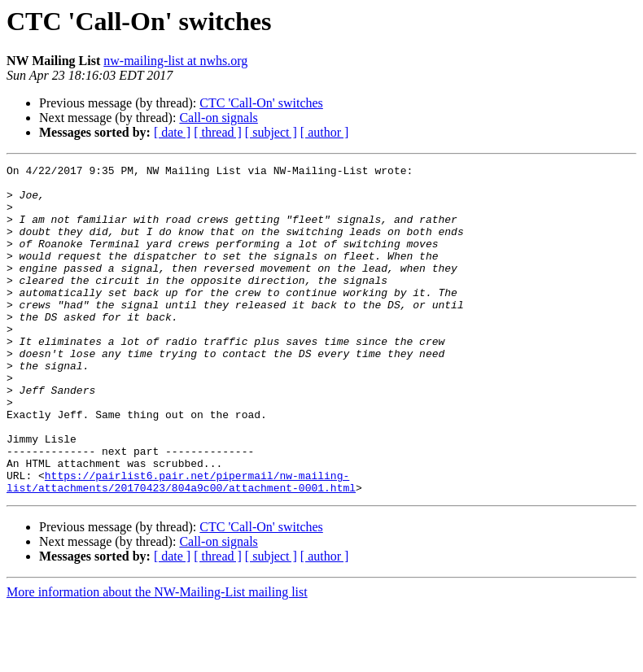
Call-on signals (218, 118)
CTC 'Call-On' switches (261, 103)
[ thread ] (218, 132)
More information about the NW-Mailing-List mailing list (157, 658)
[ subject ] (271, 132)
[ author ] (325, 132)
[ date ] (172, 132)
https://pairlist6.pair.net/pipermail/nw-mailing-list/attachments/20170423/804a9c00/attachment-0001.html (181, 546)
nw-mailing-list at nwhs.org (175, 61)
